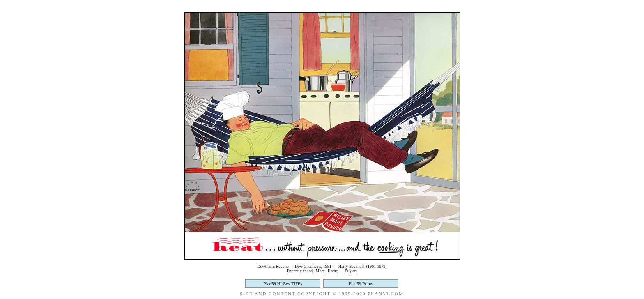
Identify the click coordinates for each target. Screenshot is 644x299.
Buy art (351, 271)
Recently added (300, 271)
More (320, 271)
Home (333, 271)
